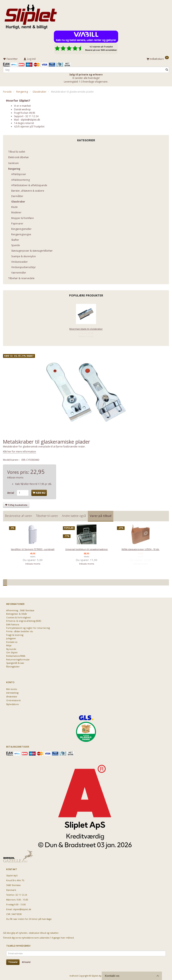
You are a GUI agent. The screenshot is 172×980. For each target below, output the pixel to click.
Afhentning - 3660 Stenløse (20, 610)
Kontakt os (12, 641)
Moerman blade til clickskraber (86, 328)
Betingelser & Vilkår (17, 613)
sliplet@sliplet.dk (30, 119)
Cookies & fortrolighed (18, 617)
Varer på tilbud (101, 515)
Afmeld (26, 961)
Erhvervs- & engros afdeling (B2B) (24, 620)
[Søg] (167, 69)
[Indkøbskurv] (158, 58)
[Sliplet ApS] (31, 15)
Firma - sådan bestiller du (20, 631)
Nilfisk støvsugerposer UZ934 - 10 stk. (141, 549)
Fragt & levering (15, 634)
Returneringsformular (18, 659)
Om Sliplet (12, 652)
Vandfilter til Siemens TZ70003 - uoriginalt (33, 549)
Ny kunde (11, 648)
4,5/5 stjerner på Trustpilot (29, 126)
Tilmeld (13, 961)
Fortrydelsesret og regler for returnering (28, 627)
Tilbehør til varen (47, 515)
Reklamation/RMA (16, 655)
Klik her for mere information (19, 451)
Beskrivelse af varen (18, 515)
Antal (11, 492)
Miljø (9, 645)
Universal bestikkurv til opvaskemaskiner (87, 549)
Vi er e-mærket (22, 105)
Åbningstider (13, 666)
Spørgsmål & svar (15, 662)
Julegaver (11, 638)
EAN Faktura (13, 624)
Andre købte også (74, 515)
